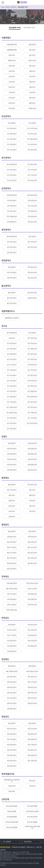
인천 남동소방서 (32, 200)
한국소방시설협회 (32, 822)
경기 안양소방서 (32, 343)
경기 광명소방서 (32, 349)
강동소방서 (32, 82)
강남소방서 (12, 76)
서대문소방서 (32, 108)
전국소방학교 (28, 842)
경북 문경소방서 (32, 693)
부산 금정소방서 (12, 144)
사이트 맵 (39, 847)
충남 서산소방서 (32, 547)
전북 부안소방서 (32, 605)
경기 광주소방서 (32, 386)
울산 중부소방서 (32, 293)
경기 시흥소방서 (12, 370)
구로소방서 (12, 92)
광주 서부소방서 (32, 242)
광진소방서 (32, 50)
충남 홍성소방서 (12, 563)
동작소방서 (12, 108)
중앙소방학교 (22, 2)
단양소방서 (12, 517)
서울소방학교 (32, 44)
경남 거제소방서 (32, 745)
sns (37, 22)
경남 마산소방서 (12, 729)
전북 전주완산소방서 (12, 589)
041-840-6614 (12, 856)
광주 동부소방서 (12, 242)
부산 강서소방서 (12, 150)
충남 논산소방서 (12, 553)
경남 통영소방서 (32, 734)
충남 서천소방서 (32, 558)
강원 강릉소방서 (32, 449)
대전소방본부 (12, 267)
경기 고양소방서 (12, 402)
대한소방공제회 (12, 811)
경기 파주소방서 (12, 418)
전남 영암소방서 (32, 646)
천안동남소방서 (12, 537)
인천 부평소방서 (12, 206)
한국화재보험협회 (12, 817)
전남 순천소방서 (32, 630)
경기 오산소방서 (12, 365)
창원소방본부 (32, 723)
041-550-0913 (8, 860)
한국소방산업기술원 (12, 806)
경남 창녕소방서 (12, 755)
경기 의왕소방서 (12, 397)
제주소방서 (32, 781)
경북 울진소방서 (12, 709)
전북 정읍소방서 (32, 594)
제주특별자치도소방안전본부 (12, 781)
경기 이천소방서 (12, 381)
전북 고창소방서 (12, 605)
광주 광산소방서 (12, 252)
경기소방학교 (32, 333)
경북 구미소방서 (32, 682)
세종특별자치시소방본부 (12, 318)
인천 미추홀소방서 (12, 216)
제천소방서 (12, 495)
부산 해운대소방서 (32, 139)
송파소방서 (32, 98)
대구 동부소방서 (12, 170)
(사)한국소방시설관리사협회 (32, 827)
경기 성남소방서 (32, 338)
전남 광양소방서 (32, 635)
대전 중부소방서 (32, 267)
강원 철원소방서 (12, 470)
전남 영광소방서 (12, 651)
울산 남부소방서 (12, 298)
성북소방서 (12, 71)
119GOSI (3, 850)
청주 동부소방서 (32, 485)
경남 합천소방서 (12, 766)
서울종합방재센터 (12, 50)
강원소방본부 (12, 443)
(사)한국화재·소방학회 (32, 811)
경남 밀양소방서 (12, 745)
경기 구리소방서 (32, 418)
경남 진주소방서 (32, 729)
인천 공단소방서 (12, 211)
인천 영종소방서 (12, 222)
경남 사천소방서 (12, 739)
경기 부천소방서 (12, 349)
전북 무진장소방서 (12, 610)
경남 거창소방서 (32, 761)
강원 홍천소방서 (12, 465)
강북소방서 (12, 66)
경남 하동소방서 (12, 761)
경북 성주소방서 (12, 703)
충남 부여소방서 (12, 558)
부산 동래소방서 (12, 134)
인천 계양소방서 (32, 211)
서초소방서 (32, 76)
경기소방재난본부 (12, 333)
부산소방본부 (12, 123)
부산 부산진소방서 (32, 128)
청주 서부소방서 (12, 490)
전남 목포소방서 (32, 625)
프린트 (41, 22)
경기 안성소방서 (32, 381)
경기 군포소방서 (32, 370)
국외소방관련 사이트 (29, 28)
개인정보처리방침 (5, 847)
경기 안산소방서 (12, 359)
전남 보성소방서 (32, 641)
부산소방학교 (32, 123)
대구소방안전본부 (12, 164)
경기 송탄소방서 (32, 354)
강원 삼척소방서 (32, 459)
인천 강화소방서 (32, 216)
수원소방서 (12, 338)
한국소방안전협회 (32, 806)
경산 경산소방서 (12, 698)
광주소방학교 (32, 236)
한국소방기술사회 (32, 817)
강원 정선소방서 (32, 470)
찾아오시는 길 (31, 847)
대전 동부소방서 (32, 272)
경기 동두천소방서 (32, 423)
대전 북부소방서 (12, 278)
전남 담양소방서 (12, 641)
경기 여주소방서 (12, 391)
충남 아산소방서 (12, 547)
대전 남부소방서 (32, 278)
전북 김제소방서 (32, 599)
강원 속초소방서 (12, 459)
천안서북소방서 (32, 537)
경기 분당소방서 (12, 343)
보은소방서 (12, 511)
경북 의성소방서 (32, 698)
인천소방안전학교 (32, 195)
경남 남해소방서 (32, 755)
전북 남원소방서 (12, 599)
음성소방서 (12, 506)
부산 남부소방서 (32, 144)
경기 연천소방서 (12, 429)
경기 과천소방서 (32, 359)
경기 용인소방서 (32, 375)
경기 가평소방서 (32, 413)
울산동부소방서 (32, 298)
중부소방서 (12, 55)
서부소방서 (32, 786)
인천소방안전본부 (12, 195)
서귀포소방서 (12, 786)
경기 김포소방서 (12, 386)
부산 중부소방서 (12, 128)
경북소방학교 (32, 666)
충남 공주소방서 (12, 542)
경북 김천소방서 (32, 677)
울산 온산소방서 (12, 303)
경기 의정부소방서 (12, 407)
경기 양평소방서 (32, 391)
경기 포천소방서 (12, 423)
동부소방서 (12, 791)
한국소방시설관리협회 (12, 822)
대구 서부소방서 (32, 170)
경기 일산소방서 (32, 402)
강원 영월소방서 (32, 465)
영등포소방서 (32, 60)
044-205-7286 (24, 852)
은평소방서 (32, 71)
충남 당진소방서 (12, 569)
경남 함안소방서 (32, 750)
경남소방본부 (12, 723)
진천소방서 (32, 501)
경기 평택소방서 (12, 354)
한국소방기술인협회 (12, 827)
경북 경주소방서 (12, 677)
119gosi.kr (15, 852)
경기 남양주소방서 (12, 413)
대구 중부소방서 (32, 164)
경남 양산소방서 (12, 750)
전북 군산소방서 (32, 589)
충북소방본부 (12, 485)
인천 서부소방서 (32, 206)
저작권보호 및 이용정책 (18, 847)
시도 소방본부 (7, 842)
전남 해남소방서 (12, 646)
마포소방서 (12, 87)
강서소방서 (12, 82)
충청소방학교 (32, 531)
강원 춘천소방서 (32, 443)
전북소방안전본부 (12, 583)
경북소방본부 (12, 666)
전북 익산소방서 (12, 594)
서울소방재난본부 (12, 44)
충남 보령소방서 (32, 542)
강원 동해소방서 (12, 454)
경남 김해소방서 (32, 739)
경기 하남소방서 (12, 375)
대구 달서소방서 (12, 180)
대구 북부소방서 (12, 175)
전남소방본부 (12, 625)
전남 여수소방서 (12, 630)
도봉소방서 (32, 87)
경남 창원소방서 (12, 734)
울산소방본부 (12, 293)
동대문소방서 (12, 60)
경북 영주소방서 (12, 687)
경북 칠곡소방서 (32, 703)
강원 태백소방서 (32, 454)
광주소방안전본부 (12, 236)
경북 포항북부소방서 (12, 671)
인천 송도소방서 (32, 222)
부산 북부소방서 (32, 134)
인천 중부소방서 (12, 200)
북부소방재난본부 (32, 397)
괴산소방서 (32, 511)
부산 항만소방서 (32, 150)
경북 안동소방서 (12, 682)
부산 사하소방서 (12, 139)
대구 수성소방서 (32, 175)
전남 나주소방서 (12, 635)
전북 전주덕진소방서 (32, 583)
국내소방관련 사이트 (15, 28)
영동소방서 (32, 495)
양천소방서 (12, 103)
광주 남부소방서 (12, 247)
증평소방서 (12, 501)
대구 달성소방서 (32, 180)
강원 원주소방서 (12, 449)
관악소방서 (12, 98)
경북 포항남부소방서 (32, 671)
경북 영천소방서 (32, 687)
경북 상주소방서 (12, 693)
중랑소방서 (32, 103)
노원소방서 (32, 92)
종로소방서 (32, 66)
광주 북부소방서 (32, 247)
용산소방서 (32, 55)
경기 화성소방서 (32, 365)
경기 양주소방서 (32, 407)
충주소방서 (32, 490)
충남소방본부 (12, 531)
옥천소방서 (32, 506)
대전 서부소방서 (12, 272)
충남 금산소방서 (32, 553)
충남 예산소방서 (32, 563)
